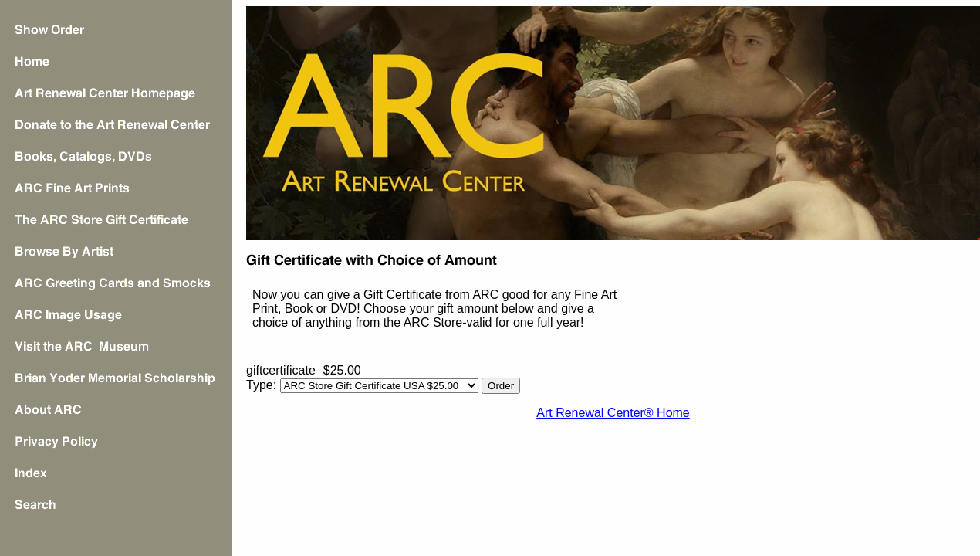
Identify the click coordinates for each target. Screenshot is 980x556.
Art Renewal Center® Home (613, 413)
